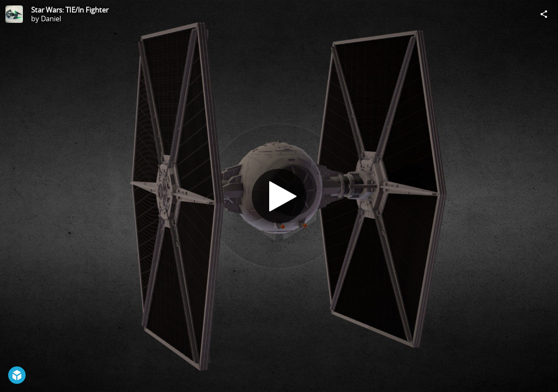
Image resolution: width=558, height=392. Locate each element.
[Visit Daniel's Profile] (14, 14)
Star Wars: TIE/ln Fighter (70, 10)
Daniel (51, 19)
